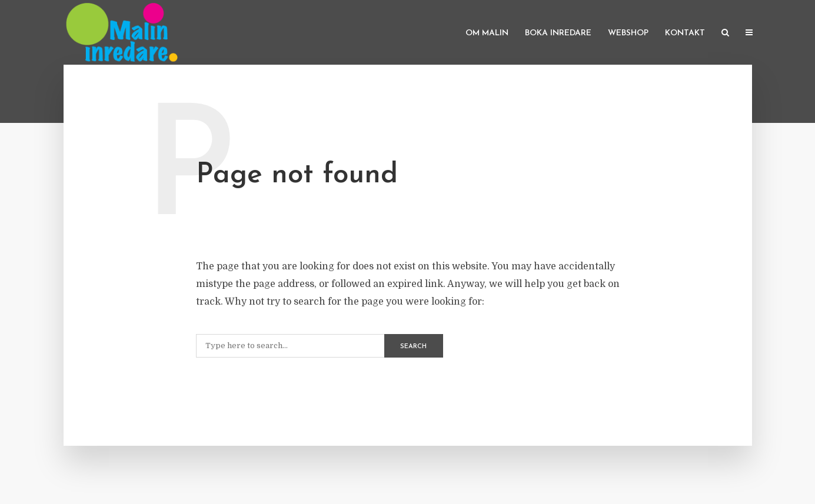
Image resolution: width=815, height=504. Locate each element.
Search (413, 347)
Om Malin (487, 33)
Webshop (628, 33)
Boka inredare (558, 33)
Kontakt (685, 33)
